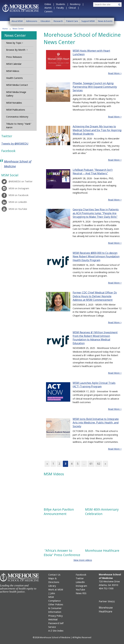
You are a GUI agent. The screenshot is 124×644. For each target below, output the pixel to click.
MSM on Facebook (15, 195)
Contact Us (54, 575)
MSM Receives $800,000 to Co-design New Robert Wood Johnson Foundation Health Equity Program (96, 257)
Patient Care (72, 21)
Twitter (80, 578)
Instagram (81, 586)
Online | (49, 4)
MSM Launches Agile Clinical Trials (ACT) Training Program (94, 385)
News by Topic (15, 43)
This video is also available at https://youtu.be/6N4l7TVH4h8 (62, 533)
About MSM (17, 21)
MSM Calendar (14, 64)
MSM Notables (14, 103)
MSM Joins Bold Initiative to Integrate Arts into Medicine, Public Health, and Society (96, 423)
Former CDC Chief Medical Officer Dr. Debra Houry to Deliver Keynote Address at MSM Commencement (95, 296)
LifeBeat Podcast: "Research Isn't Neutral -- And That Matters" (93, 172)
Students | (62, 4)
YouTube (80, 590)
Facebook (81, 575)
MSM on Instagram (15, 188)
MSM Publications (16, 110)
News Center (15, 35)
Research (58, 21)
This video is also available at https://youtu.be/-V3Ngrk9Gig (103, 492)
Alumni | (50, 8)
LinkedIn (80, 582)
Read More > (115, 73)
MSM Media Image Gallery (16, 94)
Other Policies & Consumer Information (56, 608)
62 (99, 464)
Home (5, 29)
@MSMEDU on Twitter (17, 181)
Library (52, 586)
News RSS (81, 593)
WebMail (53, 619)
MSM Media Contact (17, 85)
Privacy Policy (55, 616)
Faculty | (62, 8)
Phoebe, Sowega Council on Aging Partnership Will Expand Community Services (95, 87)
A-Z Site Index (56, 631)
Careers (48, 11)
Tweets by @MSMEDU (15, 144)
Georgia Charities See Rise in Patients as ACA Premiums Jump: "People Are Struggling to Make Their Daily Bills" (96, 213)
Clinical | (74, 8)
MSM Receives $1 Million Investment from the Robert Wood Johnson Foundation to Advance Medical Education (95, 338)
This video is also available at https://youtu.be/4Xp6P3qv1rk (62, 492)
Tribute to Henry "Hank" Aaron (19, 126)
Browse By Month (17, 50)
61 (91, 464)
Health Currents (14, 78)
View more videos (83, 560)
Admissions (32, 21)
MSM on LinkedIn (14, 202)
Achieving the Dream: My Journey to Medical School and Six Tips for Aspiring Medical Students (97, 130)
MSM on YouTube (14, 209)
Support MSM (88, 21)
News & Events (105, 21)
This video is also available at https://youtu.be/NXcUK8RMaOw (103, 533)
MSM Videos (13, 71)
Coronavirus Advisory (17, 117)
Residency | (77, 4)
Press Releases (14, 57)
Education (45, 21)
